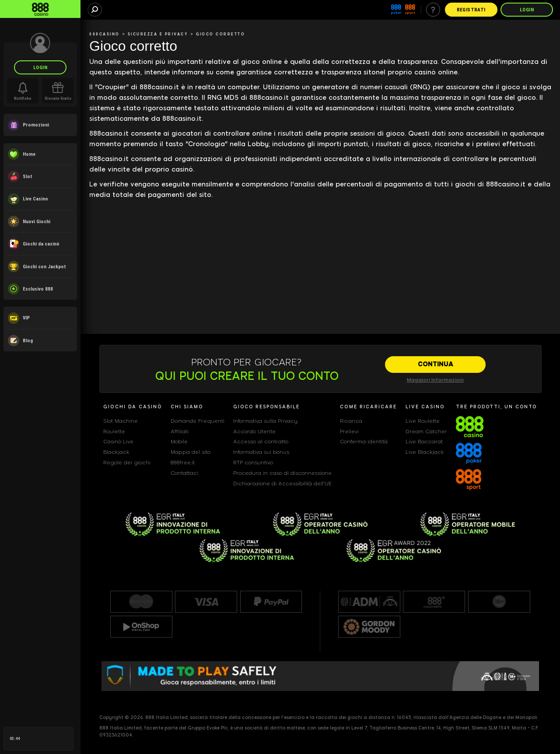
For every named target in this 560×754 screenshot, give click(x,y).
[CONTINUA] (435, 365)
